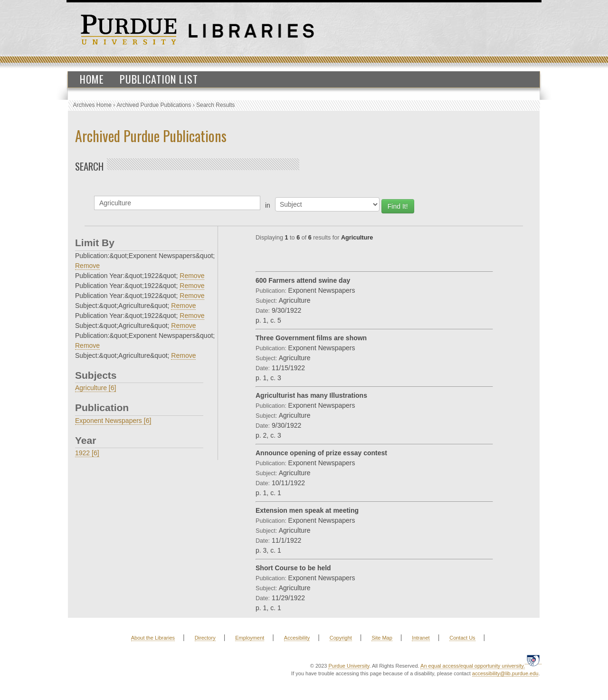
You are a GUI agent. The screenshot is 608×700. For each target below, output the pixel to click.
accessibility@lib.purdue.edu (505, 673)
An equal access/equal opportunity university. (473, 666)
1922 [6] (87, 453)
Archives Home (92, 105)
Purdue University (349, 666)
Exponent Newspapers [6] (113, 421)
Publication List (159, 79)
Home (92, 79)
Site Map (382, 638)
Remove (87, 266)
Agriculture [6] (95, 388)
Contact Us (462, 638)
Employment (250, 638)
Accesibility (297, 638)
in (268, 205)
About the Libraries (153, 638)
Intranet (421, 638)
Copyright (341, 638)
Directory (205, 638)
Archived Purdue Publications (154, 105)
